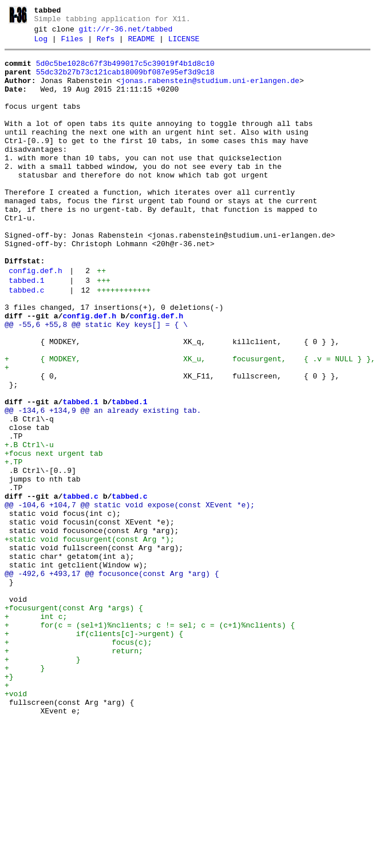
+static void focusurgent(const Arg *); (89, 639)
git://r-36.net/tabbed (126, 33)
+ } (43, 783)
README (141, 44)
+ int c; (36, 732)
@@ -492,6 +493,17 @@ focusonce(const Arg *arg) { (112, 680)
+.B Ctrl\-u (29, 526)
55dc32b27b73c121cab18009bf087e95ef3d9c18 (125, 81)
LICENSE (184, 44)
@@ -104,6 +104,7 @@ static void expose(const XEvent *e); (130, 598)
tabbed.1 (26, 330)
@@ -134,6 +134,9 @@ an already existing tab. (103, 484)
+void (16, 824)
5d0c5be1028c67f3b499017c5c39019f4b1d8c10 (125, 70)
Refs (106, 44)
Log (41, 44)
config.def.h (35, 319)
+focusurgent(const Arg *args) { (74, 721)
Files (72, 44)
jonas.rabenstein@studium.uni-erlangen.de (210, 91)
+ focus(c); (78, 763)
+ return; (74, 773)
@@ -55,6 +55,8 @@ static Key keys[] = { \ (96, 381)
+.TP (13, 546)
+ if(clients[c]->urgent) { (94, 752)
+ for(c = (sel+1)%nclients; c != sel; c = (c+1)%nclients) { (150, 742)
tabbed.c (26, 342)
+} (9, 804)
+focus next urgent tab (54, 536)
